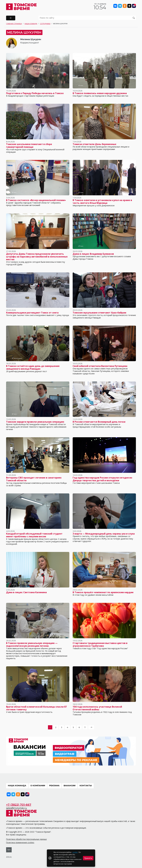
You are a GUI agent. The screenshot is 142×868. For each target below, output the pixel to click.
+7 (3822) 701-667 (19, 805)
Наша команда (31, 24)
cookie (75, 852)
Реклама (54, 786)
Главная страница (14, 24)
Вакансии (70, 786)
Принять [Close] (88, 858)
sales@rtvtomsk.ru (17, 808)
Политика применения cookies (20, 842)
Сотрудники (45, 24)
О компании (38, 786)
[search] (87, 18)
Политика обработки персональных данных (26, 839)
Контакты (86, 786)
